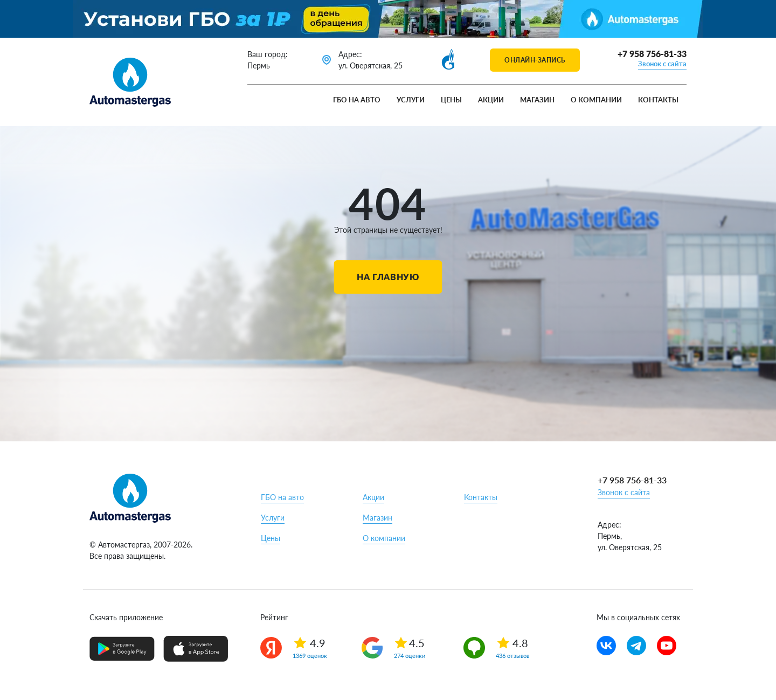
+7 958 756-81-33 (652, 54)
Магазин (537, 100)
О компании (596, 100)
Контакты (658, 100)
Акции (491, 100)
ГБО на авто (357, 100)
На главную (388, 277)
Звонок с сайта (662, 64)
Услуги (411, 100)
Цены (451, 100)
